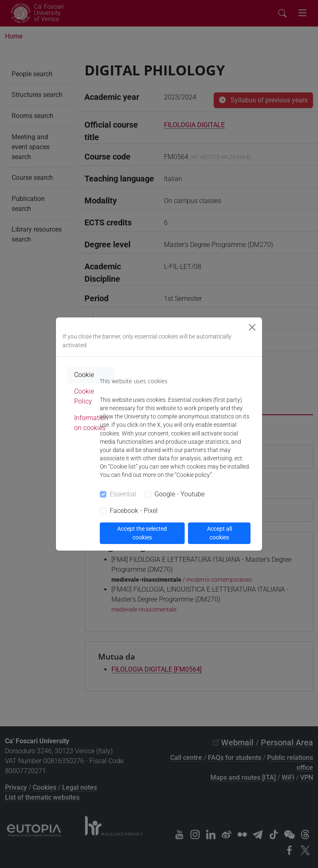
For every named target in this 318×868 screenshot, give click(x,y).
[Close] (252, 327)
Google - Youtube (179, 494)
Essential (123, 494)
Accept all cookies (219, 533)
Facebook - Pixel (134, 511)
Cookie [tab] (84, 375)
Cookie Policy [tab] (84, 396)
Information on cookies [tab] (91, 423)
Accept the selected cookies (142, 533)
